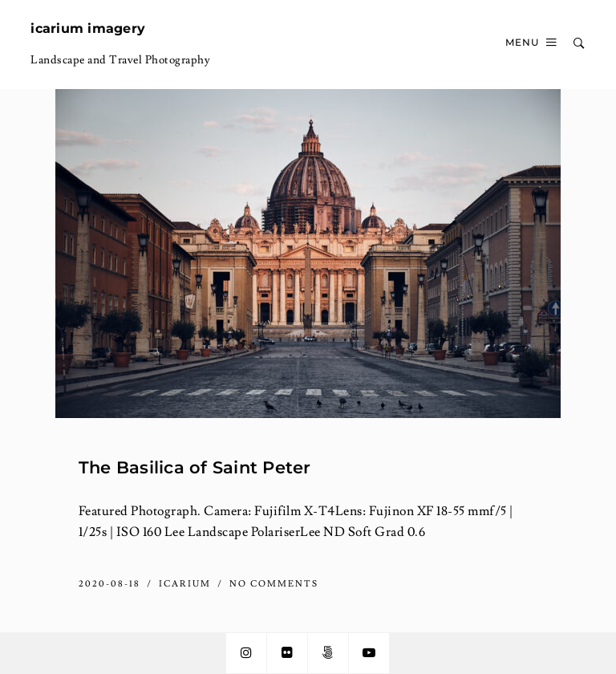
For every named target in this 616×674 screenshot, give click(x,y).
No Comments (274, 584)
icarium (186, 584)
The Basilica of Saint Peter (195, 467)
